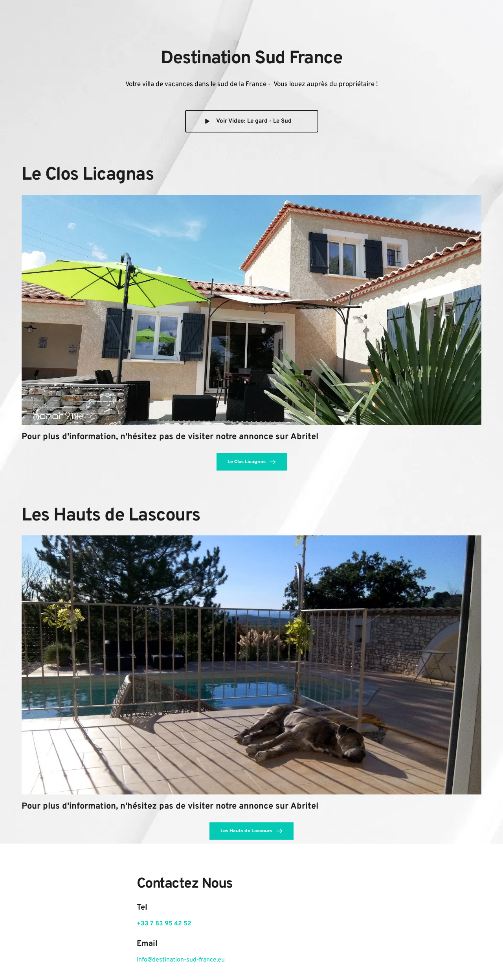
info (142, 960)
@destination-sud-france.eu (186, 960)
